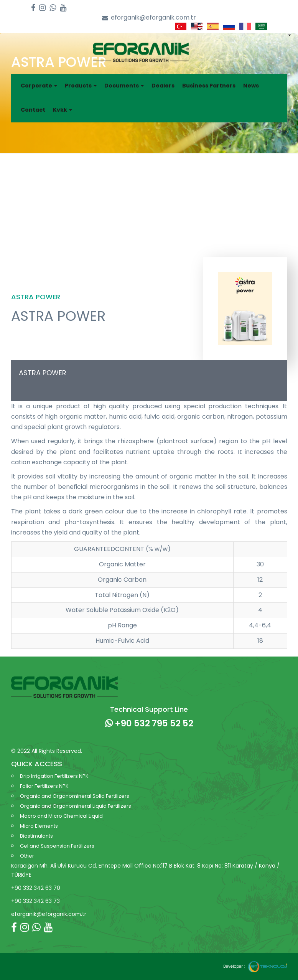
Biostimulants (36, 836)
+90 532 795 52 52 (149, 723)
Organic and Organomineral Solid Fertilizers (75, 796)
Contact (33, 110)
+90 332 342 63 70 (36, 888)
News (251, 86)
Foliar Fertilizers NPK (44, 786)
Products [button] (81, 86)
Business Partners (209, 86)
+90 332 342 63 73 (35, 901)
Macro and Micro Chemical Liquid (61, 816)
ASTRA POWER (43, 373)
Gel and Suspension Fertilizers (57, 846)
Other (27, 856)
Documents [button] (124, 86)
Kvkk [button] (63, 110)
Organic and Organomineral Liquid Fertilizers (76, 806)
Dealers (163, 86)
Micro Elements (39, 826)
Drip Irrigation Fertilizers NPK (54, 776)
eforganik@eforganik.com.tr (149, 18)
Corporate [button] (39, 86)
